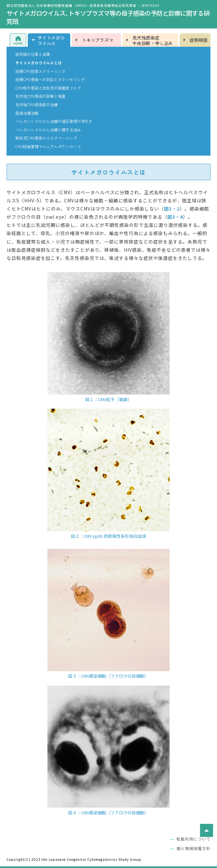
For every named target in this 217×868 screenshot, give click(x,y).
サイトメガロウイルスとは (39, 63)
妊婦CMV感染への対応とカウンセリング (50, 79)
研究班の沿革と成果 (33, 54)
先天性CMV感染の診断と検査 (40, 96)
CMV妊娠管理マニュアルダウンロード (48, 146)
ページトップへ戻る (207, 830)
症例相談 (199, 40)
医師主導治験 (27, 113)
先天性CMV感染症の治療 (37, 105)
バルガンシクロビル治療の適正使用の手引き (54, 121)
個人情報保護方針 (193, 848)
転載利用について (193, 839)
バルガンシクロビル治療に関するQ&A (48, 130)
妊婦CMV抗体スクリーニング (40, 71)
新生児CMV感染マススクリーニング (46, 138)
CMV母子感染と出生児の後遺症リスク (48, 88)
